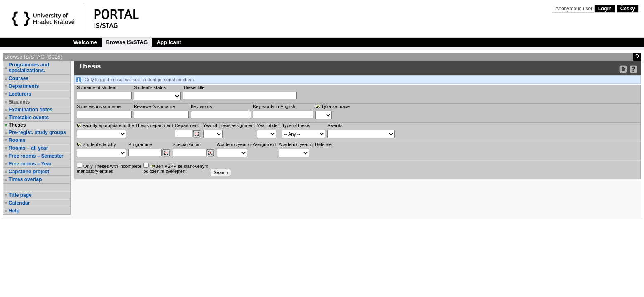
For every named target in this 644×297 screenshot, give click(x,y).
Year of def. (268, 125)
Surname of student (97, 87)
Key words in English (274, 106)
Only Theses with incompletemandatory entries (109, 168)
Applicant (169, 42)
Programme (140, 144)
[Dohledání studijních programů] (166, 153)
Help (14, 211)
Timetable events (29, 118)
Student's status (150, 87)
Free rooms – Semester (36, 156)
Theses (17, 125)
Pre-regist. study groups (37, 132)
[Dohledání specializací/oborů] (210, 153)
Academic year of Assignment (247, 144)
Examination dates (31, 110)
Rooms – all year (28, 148)
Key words (201, 106)
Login (605, 9)
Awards (335, 125)
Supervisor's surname (99, 106)
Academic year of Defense (305, 144)
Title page (20, 195)
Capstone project (29, 172)
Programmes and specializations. (29, 68)
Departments (24, 86)
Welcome (85, 42)
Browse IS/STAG (127, 42)
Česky (628, 9)
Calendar (19, 203)
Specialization (187, 144)
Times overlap (25, 179)
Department (187, 125)
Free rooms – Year (30, 164)
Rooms (17, 140)
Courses (19, 78)
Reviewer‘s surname (154, 106)
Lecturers (20, 94)
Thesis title (194, 87)
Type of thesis (296, 125)
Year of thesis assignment (229, 125)
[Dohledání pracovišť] (197, 134)
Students (19, 102)
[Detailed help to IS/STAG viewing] (633, 69)
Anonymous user (574, 9)
